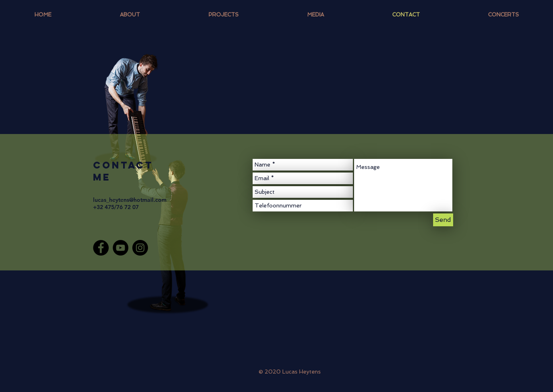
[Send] (443, 220)
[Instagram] (140, 248)
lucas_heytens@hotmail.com (130, 200)
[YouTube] (121, 248)
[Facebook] (101, 248)
